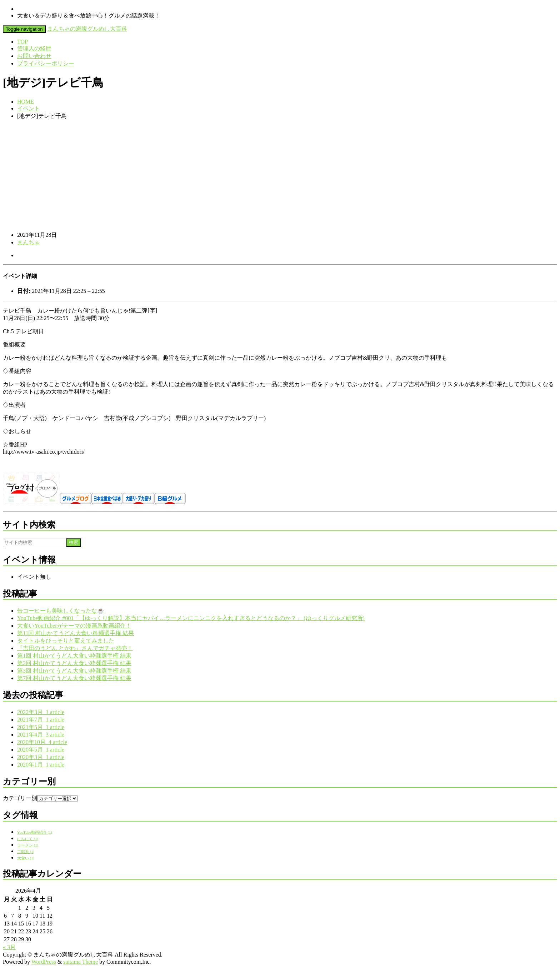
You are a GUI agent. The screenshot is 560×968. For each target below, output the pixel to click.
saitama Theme (81, 962)
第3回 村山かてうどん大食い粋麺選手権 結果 (74, 671)
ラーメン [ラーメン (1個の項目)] (28, 845)
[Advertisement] (280, 176)
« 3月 (9, 947)
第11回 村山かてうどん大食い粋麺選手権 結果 (76, 633)
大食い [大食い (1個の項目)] (26, 858)
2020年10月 (42, 742)
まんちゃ (29, 242)
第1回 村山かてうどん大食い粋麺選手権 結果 (74, 656)
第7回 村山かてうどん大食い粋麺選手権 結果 (74, 678)
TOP (22, 42)
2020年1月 (41, 765)
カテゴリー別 (20, 798)
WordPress (44, 962)
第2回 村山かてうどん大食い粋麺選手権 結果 (74, 663)
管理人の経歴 (34, 48)
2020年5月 (41, 750)
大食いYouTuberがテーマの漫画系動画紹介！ (74, 626)
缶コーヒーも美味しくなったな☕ (61, 611)
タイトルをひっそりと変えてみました (66, 641)
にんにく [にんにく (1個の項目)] (28, 839)
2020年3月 (41, 757)
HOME (26, 102)
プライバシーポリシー (46, 63)
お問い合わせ (34, 56)
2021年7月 (41, 720)
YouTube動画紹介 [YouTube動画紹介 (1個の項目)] (35, 832)
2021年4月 (41, 735)
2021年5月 (41, 727)
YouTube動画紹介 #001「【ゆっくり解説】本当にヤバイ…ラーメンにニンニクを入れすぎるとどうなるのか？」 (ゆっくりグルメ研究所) (191, 618)
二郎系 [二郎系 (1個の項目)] (26, 852)
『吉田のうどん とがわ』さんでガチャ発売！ (75, 648)
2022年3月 (41, 712)
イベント (29, 108)
